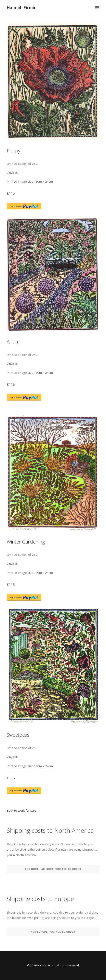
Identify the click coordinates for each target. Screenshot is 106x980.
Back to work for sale (21, 810)
